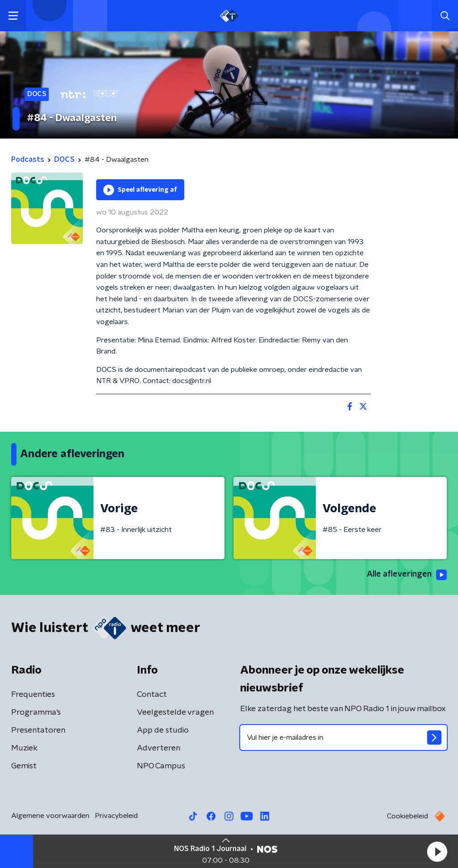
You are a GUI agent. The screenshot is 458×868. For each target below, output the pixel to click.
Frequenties (33, 695)
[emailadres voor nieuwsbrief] (343, 737)
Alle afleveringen (407, 575)
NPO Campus (161, 766)
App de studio (163, 730)
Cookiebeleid (407, 816)
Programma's (36, 712)
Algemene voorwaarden (50, 816)
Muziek (24, 748)
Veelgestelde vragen (175, 712)
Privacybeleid (116, 816)
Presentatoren (38, 730)
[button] (437, 851)
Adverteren (159, 748)
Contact (152, 695)
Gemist (24, 766)
